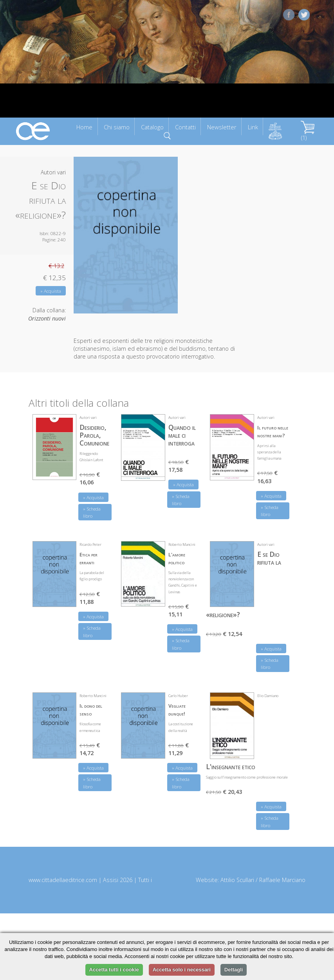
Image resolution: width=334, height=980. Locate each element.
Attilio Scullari (237, 880)
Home (84, 127)
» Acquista (51, 291)
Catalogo (152, 127)
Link (253, 127)
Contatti (185, 127)
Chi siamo (117, 127)
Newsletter (222, 127)
